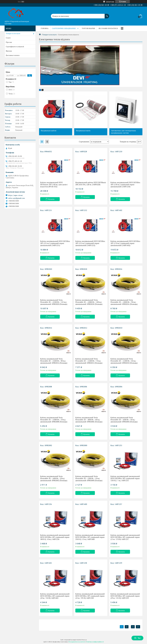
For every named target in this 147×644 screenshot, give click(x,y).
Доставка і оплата (13, 55)
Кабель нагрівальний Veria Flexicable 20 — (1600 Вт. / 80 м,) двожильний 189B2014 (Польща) (54, 361)
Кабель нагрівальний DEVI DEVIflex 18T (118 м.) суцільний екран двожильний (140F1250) (125, 184)
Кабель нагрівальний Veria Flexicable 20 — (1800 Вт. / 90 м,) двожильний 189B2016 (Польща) (124, 302)
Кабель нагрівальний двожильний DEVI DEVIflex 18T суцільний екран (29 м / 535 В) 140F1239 (125, 596)
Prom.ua (84, 640)
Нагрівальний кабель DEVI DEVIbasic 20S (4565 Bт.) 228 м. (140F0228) (91, 183)
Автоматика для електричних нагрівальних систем (124, 132)
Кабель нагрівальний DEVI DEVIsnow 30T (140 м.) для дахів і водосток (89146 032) (54, 184)
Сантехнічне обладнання (64, 28)
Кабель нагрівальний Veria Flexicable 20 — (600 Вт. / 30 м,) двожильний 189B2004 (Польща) (124, 420)
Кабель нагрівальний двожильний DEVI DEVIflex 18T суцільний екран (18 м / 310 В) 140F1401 (55, 596)
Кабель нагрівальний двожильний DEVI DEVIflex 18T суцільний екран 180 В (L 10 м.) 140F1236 (55, 537)
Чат (137, 638)
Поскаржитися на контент (77, 642)
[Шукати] (107, 15)
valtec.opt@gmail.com (16, 198)
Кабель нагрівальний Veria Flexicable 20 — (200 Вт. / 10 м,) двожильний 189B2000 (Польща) (89, 478)
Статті (8, 38)
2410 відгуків (110, 2)
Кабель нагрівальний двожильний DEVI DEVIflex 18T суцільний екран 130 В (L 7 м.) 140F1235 (125, 478)
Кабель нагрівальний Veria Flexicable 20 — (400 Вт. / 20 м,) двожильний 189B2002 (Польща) (54, 478)
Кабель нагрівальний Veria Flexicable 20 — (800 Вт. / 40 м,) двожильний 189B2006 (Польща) (89, 420)
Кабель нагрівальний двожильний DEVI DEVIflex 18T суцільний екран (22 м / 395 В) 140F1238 (90, 596)
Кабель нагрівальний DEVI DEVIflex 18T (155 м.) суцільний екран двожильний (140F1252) (90, 243)
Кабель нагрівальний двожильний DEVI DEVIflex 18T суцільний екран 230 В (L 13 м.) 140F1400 (90, 537)
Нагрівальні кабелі (49, 131)
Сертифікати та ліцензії (15, 47)
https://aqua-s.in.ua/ (16, 195)
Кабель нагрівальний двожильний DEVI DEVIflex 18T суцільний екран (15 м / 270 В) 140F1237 (125, 537)
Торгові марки (88, 28)
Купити (51, 199)
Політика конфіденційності (95, 642)
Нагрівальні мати (83, 131)
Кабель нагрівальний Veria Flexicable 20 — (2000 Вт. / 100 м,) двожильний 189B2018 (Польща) (89, 302)
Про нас (9, 42)
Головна (45, 28)
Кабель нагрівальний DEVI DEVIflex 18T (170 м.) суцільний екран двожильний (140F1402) (125, 243)
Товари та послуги (49, 35)
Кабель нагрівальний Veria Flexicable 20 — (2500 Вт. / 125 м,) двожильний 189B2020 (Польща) (54, 302)
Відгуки (9, 51)
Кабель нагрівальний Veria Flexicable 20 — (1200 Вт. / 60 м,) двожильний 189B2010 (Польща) (124, 361)
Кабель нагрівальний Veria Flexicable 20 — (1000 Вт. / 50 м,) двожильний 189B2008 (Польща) (54, 420)
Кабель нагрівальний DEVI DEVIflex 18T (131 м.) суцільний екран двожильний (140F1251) (55, 243)
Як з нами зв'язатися (108, 28)
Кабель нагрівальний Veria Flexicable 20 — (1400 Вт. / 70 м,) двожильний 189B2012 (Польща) (89, 361)
